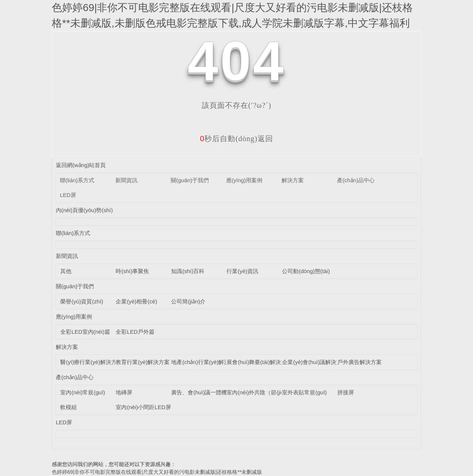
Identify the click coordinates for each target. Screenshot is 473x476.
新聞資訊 (126, 180)
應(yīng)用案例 (244, 180)
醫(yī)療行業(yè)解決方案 (91, 362)
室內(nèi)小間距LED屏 (143, 407)
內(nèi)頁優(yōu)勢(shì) (84, 210)
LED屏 (68, 195)
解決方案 (293, 180)
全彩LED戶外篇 (135, 332)
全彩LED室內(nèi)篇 (85, 332)
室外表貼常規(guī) (304, 392)
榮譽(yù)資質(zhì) (82, 301)
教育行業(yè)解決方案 (143, 362)
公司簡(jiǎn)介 (188, 301)
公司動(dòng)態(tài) (306, 271)
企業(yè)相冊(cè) (136, 301)
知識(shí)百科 (188, 271)
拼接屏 (346, 392)
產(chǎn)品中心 (356, 180)
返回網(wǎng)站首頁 (81, 165)
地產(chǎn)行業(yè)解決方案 (206, 362)
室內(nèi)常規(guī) (83, 392)
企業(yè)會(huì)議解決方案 (315, 362)
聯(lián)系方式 (77, 180)
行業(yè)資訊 (242, 271)
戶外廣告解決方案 (360, 362)
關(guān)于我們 (190, 180)
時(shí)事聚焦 (132, 271)
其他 (66, 271)
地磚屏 (124, 392)
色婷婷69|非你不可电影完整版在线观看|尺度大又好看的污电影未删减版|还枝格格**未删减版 (157, 472)
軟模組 (69, 407)
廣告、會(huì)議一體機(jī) (202, 392)
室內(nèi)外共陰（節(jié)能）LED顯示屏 (275, 392)
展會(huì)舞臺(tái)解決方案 (259, 362)
